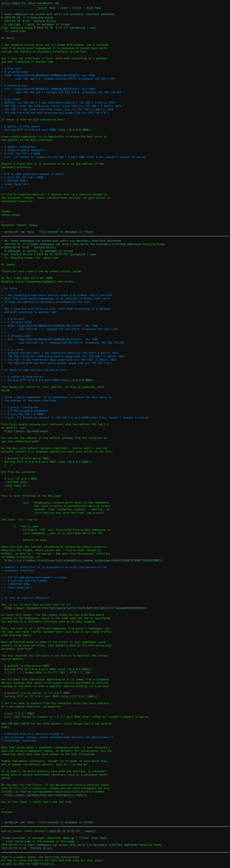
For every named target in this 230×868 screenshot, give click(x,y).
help (52, 8)
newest (90, 831)
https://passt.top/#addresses (26, 431)
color (64, 8)
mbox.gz (69, 838)
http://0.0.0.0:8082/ (74, 462)
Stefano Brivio (45, 21)
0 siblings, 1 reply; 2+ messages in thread (37, 24)
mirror (77, 8)
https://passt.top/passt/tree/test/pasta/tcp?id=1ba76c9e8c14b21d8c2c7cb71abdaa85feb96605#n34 (75, 608)
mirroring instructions (62, 857)
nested (53, 232)
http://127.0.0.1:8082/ (79, 696)
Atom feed (94, 8)
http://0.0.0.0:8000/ (74, 130)
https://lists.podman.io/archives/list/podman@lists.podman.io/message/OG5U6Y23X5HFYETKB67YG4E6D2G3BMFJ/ (84, 560)
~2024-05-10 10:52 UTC (64, 831)
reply (30, 232)
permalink (78, 28)
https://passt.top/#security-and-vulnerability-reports (46, 795)
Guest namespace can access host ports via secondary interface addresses (86, 244)
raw (92, 28)
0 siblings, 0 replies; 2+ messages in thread (39, 251)
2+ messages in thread (77, 232)
